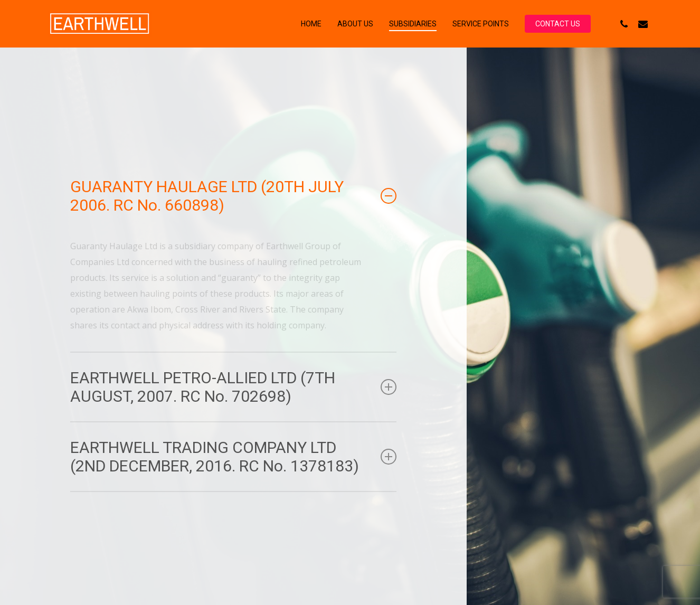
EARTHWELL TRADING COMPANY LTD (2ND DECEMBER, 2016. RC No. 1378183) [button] (234, 457)
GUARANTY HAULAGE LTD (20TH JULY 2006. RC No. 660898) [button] (234, 196)
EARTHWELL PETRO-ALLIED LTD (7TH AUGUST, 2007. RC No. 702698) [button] (234, 387)
